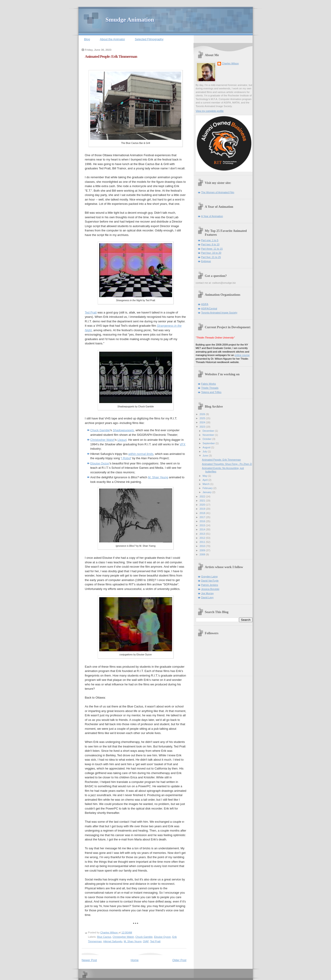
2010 (203, 546)
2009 (203, 550)
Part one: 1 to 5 (210, 240)
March (206, 484)
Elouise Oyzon (100, 463)
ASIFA (205, 304)
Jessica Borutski (210, 589)
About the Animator (113, 39)
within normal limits (141, 454)
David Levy (208, 597)
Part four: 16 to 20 (211, 253)
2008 (203, 554)
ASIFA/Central (209, 308)
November (209, 435)
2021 (203, 501)
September (209, 443)
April (205, 480)
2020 (203, 505)
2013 (203, 534)
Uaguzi (122, 440)
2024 (203, 422)
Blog (87, 39)
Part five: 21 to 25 (211, 257)
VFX (182, 444)
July (205, 451)
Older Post (179, 960)
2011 (203, 542)
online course (242, 355)
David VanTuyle (210, 581)
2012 (203, 538)
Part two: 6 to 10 (210, 244)
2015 (203, 525)
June (206, 456)
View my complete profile (210, 111)
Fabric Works (209, 384)
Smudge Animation (130, 20)
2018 (203, 513)
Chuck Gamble (100, 430)
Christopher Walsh (102, 440)
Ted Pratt (91, 312)
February (208, 488)
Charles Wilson (230, 63)
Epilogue (206, 261)
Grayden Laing (209, 576)
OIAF (146, 941)
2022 (203, 496)
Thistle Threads (210, 388)
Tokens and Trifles (211, 392)
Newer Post (89, 960)
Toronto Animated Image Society (219, 313)
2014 (203, 529)
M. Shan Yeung (158, 477)
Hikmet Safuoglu (113, 941)
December (209, 431)
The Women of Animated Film (218, 192)
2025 (203, 418)
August (207, 447)
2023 (203, 427)
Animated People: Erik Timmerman (221, 460)
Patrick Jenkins (210, 585)
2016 (203, 521)
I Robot (126, 458)
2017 (203, 517)
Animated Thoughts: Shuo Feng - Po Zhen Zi (227, 464)
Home (135, 960)
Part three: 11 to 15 (212, 249)
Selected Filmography (149, 39)
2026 (203, 414)
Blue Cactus (104, 937)
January (207, 492)
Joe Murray (208, 593)
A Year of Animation (212, 216)
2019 (203, 509)
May (205, 476)
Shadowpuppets (123, 430)
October (207, 439)
